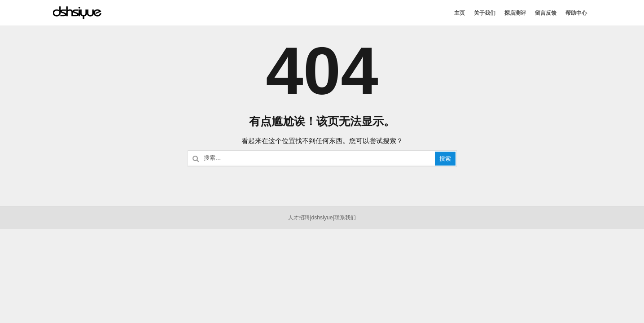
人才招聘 (299, 218)
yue (329, 218)
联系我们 (345, 218)
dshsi (317, 218)
